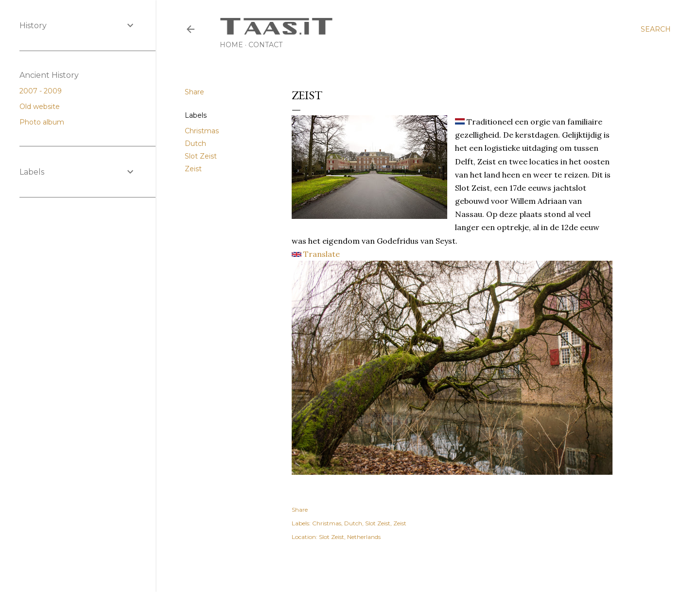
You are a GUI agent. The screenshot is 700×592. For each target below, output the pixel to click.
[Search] (656, 29)
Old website (44, 107)
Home (231, 45)
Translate (316, 254)
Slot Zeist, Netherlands (350, 537)
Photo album (46, 122)
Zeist (193, 169)
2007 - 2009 (44, 91)
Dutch (195, 144)
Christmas (202, 131)
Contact (265, 45)
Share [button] (194, 92)
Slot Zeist (201, 156)
